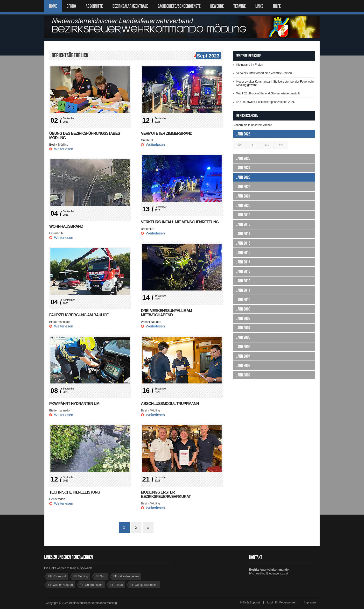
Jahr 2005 (243, 347)
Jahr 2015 (243, 253)
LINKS (259, 6)
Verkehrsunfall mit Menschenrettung (180, 222)
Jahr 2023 (243, 177)
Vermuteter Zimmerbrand (167, 133)
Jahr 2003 (243, 366)
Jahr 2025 (243, 158)
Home (53, 6)
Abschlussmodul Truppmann (170, 404)
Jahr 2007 (243, 328)
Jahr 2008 (243, 319)
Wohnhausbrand (66, 226)
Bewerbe (217, 6)
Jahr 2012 (243, 281)
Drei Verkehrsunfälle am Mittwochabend (167, 313)
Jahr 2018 (243, 224)
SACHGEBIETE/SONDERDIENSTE (179, 6)
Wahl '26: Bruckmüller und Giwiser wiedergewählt (268, 93)
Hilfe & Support (250, 603)
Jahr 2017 (243, 234)
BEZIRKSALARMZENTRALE (130, 6)
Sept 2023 (208, 56)
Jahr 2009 (243, 309)
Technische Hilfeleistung (75, 492)
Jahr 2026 (243, 134)
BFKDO (71, 6)
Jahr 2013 (243, 271)
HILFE (277, 6)
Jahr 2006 (243, 337)
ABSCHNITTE (94, 6)
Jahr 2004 (243, 356)
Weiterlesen (64, 149)
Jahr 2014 (243, 262)
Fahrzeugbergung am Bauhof (79, 315)
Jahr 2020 (243, 205)
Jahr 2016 (243, 243)
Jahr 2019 (243, 215)
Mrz (267, 145)
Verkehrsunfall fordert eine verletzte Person (264, 73)
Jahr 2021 (243, 196)
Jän (239, 145)
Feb (253, 145)
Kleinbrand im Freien (250, 65)
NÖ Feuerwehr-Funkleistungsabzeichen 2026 (265, 102)
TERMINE (240, 6)
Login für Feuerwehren (282, 603)
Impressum (311, 603)
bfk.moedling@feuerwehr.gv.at (269, 574)
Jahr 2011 (243, 290)
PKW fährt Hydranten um (74, 404)
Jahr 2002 (243, 375)
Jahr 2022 (243, 187)
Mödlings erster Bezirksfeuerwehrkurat (166, 494)
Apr (281, 145)
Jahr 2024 (243, 168)
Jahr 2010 (243, 300)
